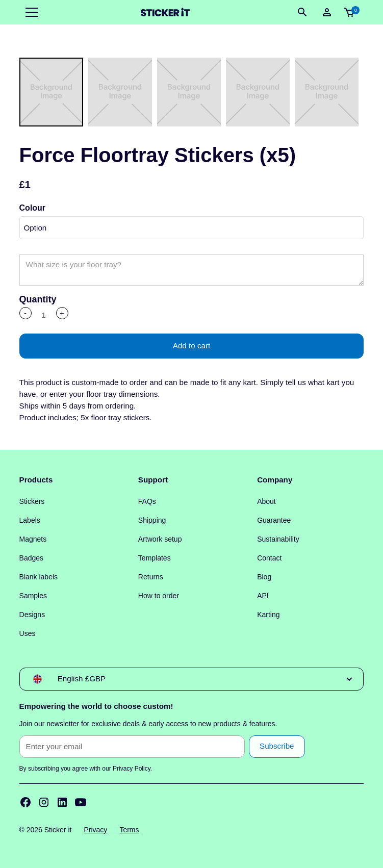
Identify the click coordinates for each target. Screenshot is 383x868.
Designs (32, 615)
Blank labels (39, 577)
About (266, 501)
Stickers (32, 501)
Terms (129, 830)
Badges (31, 558)
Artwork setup (160, 539)
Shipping (152, 520)
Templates (155, 558)
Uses (28, 633)
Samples (33, 596)
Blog (264, 577)
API (263, 596)
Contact (269, 558)
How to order (159, 596)
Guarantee (274, 520)
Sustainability (278, 539)
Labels (30, 520)
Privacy (95, 830)
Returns (151, 577)
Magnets (33, 539)
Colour (33, 208)
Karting (268, 615)
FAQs (147, 501)
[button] (30, 12)
